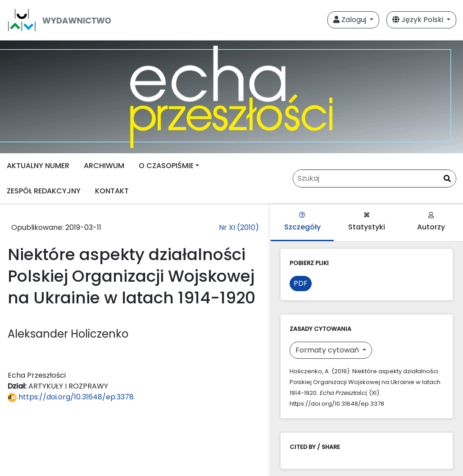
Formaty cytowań (328, 350)
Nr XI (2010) (239, 227)
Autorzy (431, 222)
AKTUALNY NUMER (38, 166)
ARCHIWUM (104, 166)
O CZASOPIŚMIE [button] (166, 166)
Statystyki (367, 222)
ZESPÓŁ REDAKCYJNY (44, 191)
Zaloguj (351, 20)
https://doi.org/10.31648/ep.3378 (71, 397)
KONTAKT (112, 191)
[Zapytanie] (374, 178)
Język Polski (419, 20)
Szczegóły (302, 222)
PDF (301, 283)
